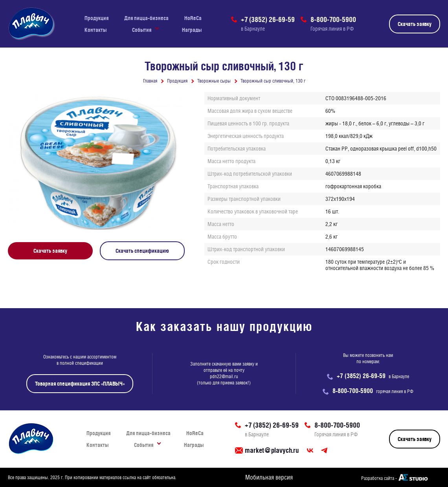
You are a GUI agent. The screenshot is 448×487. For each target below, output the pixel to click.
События (142, 30)
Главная (150, 81)
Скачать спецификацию (142, 251)
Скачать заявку (415, 24)
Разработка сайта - (379, 478)
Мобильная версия (269, 477)
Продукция (96, 18)
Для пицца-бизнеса (146, 18)
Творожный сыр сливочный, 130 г (273, 81)
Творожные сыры (214, 81)
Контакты (95, 30)
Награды (192, 30)
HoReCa (193, 18)
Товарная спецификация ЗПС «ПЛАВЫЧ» (80, 384)
